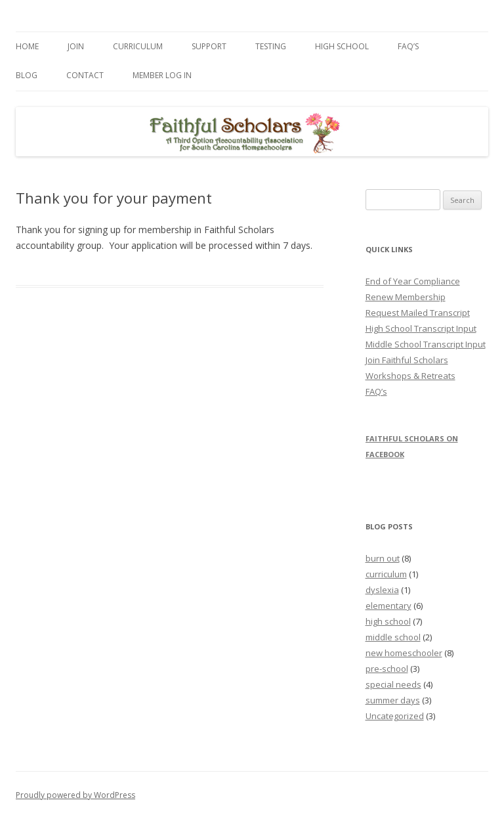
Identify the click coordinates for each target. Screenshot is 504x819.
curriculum (386, 574)
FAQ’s (408, 46)
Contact (85, 75)
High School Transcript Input (421, 328)
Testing (271, 46)
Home (27, 46)
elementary (388, 606)
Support (209, 46)
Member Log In (162, 75)
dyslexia (382, 590)
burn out (383, 558)
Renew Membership (406, 297)
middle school (393, 637)
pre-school (387, 669)
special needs (393, 684)
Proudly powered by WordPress (75, 795)
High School (342, 46)
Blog (27, 75)
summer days (393, 700)
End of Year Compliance (413, 281)
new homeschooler (404, 653)
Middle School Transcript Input (426, 344)
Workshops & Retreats (410, 376)
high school (388, 621)
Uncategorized (395, 716)
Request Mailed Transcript (418, 313)
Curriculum (138, 46)
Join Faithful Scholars (407, 360)
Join (76, 46)
